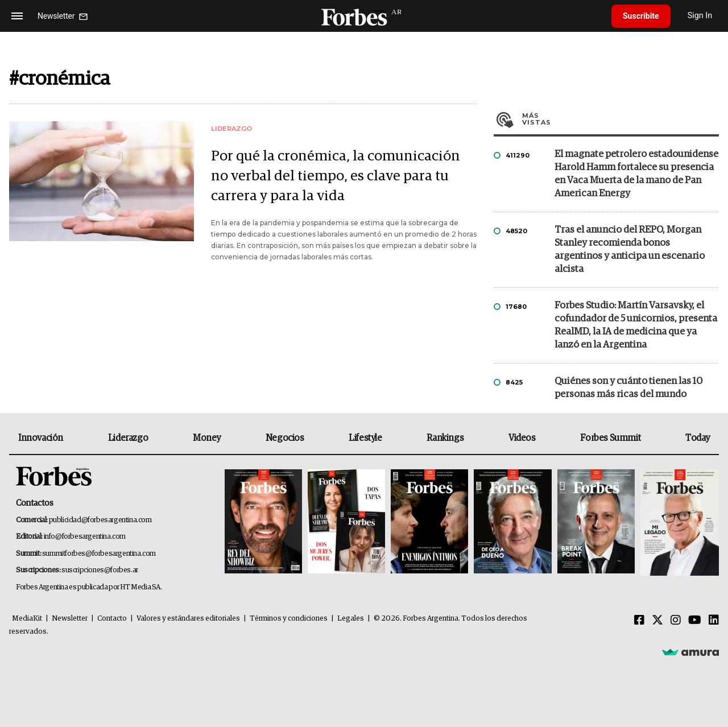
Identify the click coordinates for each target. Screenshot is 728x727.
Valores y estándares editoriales (188, 619)
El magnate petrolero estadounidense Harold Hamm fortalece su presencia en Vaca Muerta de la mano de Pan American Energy (636, 174)
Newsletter (70, 619)
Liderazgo (128, 438)
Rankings (445, 438)
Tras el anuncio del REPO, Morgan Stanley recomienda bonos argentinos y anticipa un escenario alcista (630, 250)
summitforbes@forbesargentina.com (99, 554)
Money (207, 438)
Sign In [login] (700, 16)
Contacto (112, 619)
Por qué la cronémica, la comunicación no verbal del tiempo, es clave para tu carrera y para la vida (336, 176)
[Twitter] (657, 621)
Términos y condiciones (289, 619)
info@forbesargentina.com (85, 537)
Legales (351, 619)
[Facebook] (639, 621)
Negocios (285, 438)
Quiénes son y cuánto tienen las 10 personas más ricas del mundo (628, 388)
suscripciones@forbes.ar (100, 570)
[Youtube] (695, 621)
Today (698, 438)
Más (621, 119)
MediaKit (27, 619)
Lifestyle (365, 438)
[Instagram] (676, 621)
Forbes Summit (610, 438)
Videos (522, 438)
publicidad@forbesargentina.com (100, 520)
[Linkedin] (714, 621)
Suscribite (641, 16)
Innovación (41, 438)
